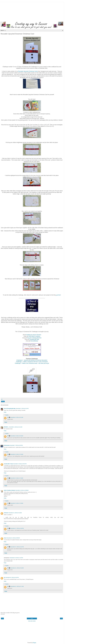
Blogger (34, 643)
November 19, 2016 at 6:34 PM (12, 578)
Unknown (6, 513)
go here (58, 295)
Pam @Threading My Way (10, 409)
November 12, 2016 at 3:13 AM (15, 513)
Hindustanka (7, 445)
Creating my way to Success (34, 335)
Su (4, 578)
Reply (5, 412)
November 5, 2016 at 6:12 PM (22, 409)
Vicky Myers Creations (34, 336)
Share (3, 401)
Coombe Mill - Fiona (8, 464)
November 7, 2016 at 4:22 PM (16, 445)
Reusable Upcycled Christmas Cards (28, 71)
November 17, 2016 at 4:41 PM (17, 547)
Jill (8, 417)
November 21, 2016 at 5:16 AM (17, 568)
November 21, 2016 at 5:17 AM (17, 586)
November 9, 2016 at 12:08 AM (22, 490)
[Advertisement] (32, 11)
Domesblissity (34, 341)
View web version (32, 621)
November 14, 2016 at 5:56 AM (13, 538)
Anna (5, 538)
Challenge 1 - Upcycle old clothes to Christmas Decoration (32, 360)
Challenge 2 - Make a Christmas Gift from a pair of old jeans (32, 362)
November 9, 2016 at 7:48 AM (17, 478)
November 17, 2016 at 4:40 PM (17, 528)
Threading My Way (34, 339)
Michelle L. (6, 427)
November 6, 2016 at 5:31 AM (17, 417)
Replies (7, 415)
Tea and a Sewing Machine (34, 338)
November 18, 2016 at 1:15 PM (16, 558)
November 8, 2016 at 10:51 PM (20, 464)
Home (32, 618)
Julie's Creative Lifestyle (9, 490)
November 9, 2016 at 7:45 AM (17, 454)
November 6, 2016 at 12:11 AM (16, 427)
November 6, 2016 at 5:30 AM (17, 436)
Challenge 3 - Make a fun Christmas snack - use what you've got (32, 363)
